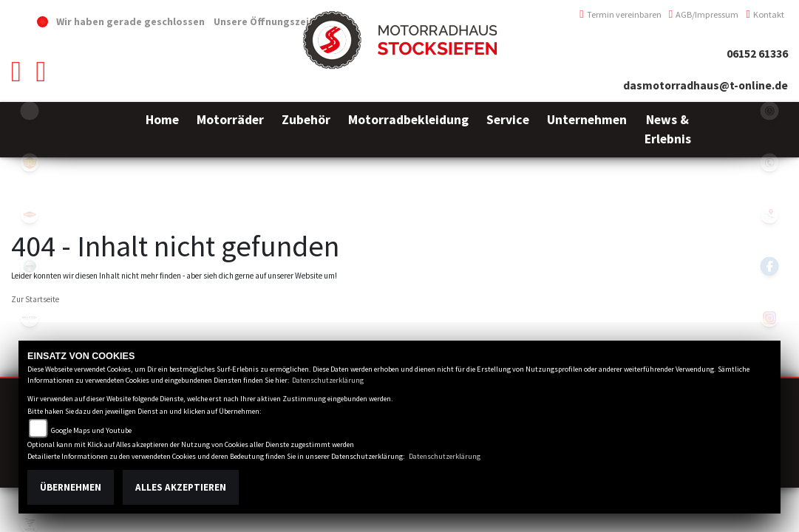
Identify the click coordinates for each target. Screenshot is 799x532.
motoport (30, 214)
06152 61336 (757, 54)
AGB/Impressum (704, 14)
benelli (30, 266)
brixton (30, 318)
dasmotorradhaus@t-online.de (705, 85)
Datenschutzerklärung (328, 380)
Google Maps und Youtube (91, 430)
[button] (230, 130)
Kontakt (765, 14)
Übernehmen (71, 487)
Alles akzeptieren (181, 487)
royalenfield (30, 163)
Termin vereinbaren (620, 14)
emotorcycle (30, 111)
